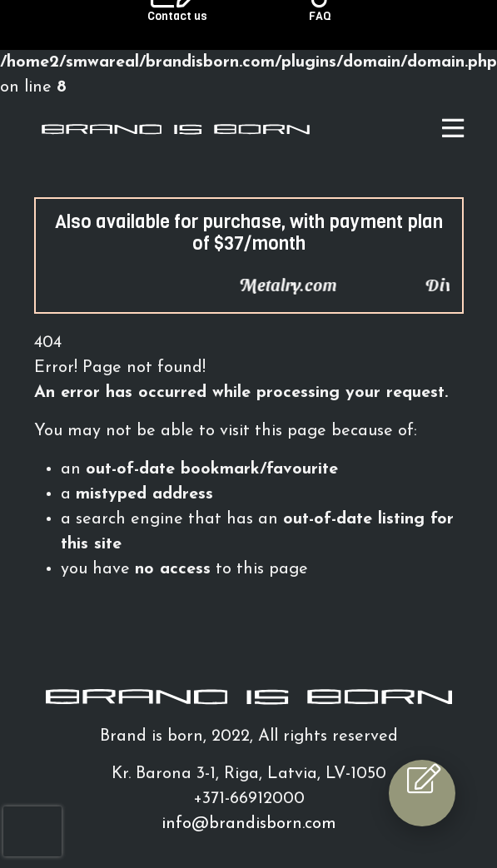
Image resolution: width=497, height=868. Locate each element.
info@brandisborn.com (249, 824)
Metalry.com (303, 285)
